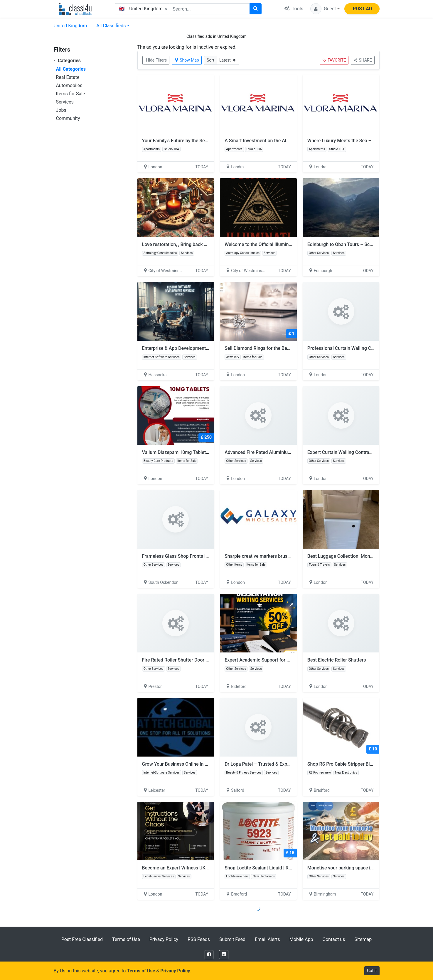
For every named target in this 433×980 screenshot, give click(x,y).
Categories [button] (67, 61)
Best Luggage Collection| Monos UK (345, 556)
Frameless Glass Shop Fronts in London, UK (188, 556)
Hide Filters (157, 60)
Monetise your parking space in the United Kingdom (362, 868)
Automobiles (69, 85)
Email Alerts (267, 939)
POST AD (363, 9)
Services (65, 102)
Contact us (334, 939)
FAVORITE (334, 60)
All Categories (71, 69)
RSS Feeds (199, 939)
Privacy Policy (164, 939)
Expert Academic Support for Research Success (275, 660)
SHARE (363, 60)
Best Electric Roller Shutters (337, 660)
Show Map (187, 60)
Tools (294, 9)
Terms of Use (126, 939)
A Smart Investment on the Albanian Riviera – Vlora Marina (286, 141)
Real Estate (68, 77)
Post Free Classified (82, 939)
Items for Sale (71, 94)
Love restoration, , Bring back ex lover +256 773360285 (200, 244)
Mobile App (301, 939)
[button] (325, 9)
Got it (372, 971)
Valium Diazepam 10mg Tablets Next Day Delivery (194, 452)
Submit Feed (232, 939)
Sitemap (363, 939)
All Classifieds (111, 26)
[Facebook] (209, 955)
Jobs (61, 110)
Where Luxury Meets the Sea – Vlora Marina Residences (366, 141)
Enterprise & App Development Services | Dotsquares (197, 348)
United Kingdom (70, 26)
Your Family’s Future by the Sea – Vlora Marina (191, 141)
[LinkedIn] (224, 955)
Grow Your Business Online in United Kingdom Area (196, 764)
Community (68, 118)
